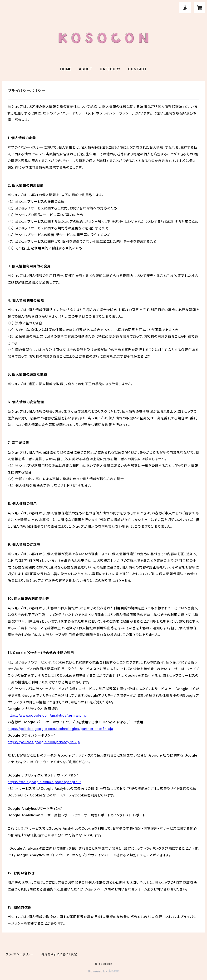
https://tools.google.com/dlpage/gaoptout (44, 782)
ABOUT (85, 69)
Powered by (103, 971)
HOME (66, 69)
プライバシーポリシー (20, 954)
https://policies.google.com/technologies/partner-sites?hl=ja (60, 729)
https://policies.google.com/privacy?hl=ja (44, 742)
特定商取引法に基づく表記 (59, 954)
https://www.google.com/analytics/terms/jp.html (49, 715)
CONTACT (137, 69)
